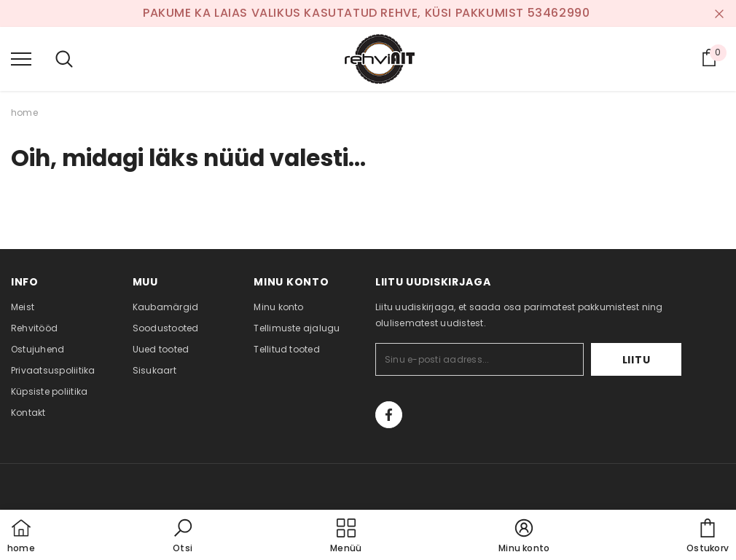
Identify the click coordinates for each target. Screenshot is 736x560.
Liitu (637, 360)
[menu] (21, 58)
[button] (183, 537)
